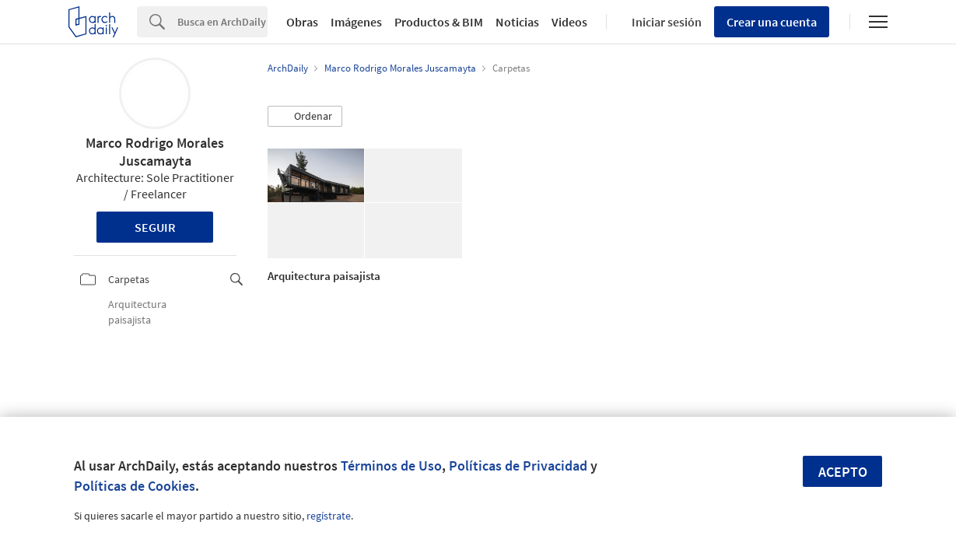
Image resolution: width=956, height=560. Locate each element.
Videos (569, 22)
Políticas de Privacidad (518, 465)
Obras (302, 22)
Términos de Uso (391, 465)
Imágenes (356, 22)
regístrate (329, 516)
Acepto (843, 472)
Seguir (155, 227)
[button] (305, 117)
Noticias (517, 22)
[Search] (222, 22)
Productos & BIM (439, 22)
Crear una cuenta (772, 22)
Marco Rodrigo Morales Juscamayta (155, 152)
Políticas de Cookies (135, 486)
